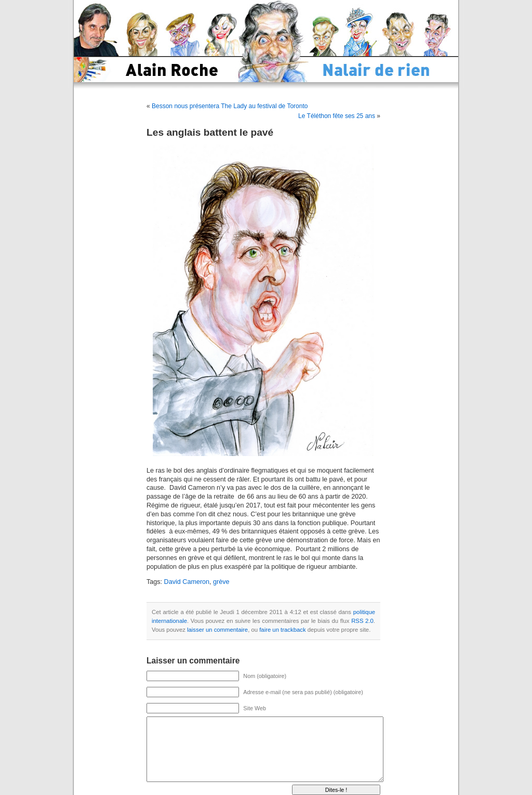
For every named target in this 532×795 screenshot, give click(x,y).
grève (221, 582)
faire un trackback (282, 630)
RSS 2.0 (362, 621)
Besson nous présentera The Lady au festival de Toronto (230, 106)
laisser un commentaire (217, 630)
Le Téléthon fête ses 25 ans (337, 116)
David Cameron (187, 582)
